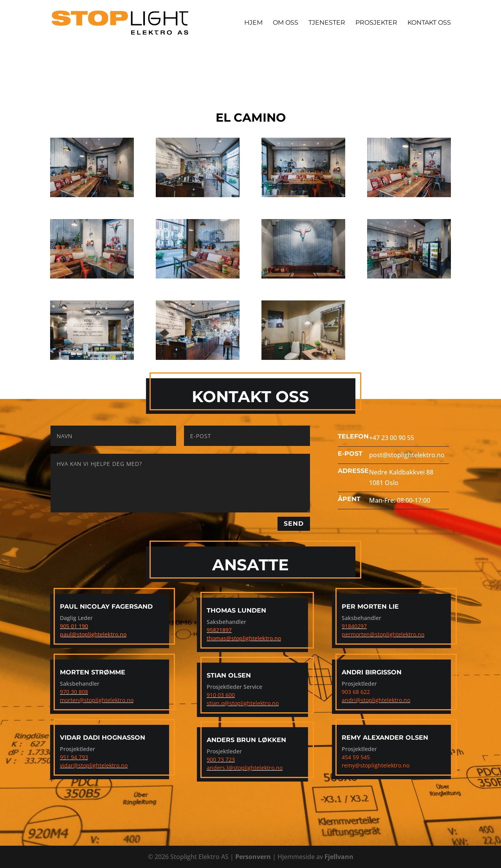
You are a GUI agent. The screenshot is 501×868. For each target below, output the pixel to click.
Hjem (253, 23)
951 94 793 (74, 757)
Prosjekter (376, 23)
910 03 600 (221, 695)
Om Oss (286, 23)
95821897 (219, 630)
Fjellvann (339, 857)
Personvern (253, 857)
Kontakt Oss (429, 23)
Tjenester (327, 23)
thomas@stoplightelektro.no (244, 638)
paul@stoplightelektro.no (93, 634)
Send (294, 524)
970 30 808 (74, 692)
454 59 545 (356, 757)
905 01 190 (74, 626)
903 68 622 (356, 692)
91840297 (354, 626)
